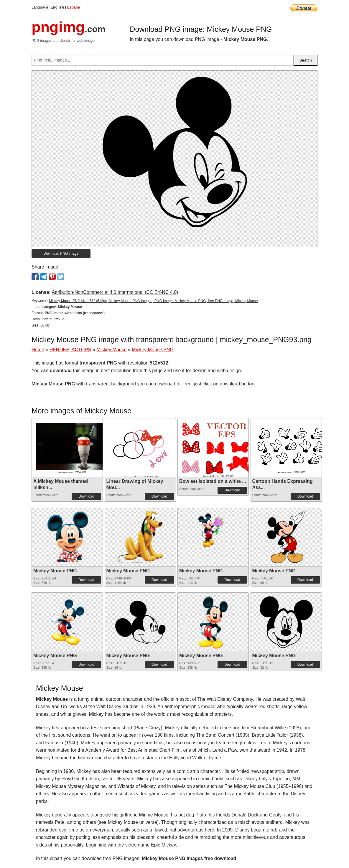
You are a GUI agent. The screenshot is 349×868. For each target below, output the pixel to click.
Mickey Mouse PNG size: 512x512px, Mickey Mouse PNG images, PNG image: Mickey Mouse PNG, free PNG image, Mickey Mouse (153, 301)
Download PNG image (61, 254)
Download (86, 496)
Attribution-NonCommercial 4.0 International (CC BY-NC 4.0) (115, 292)
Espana (74, 7)
